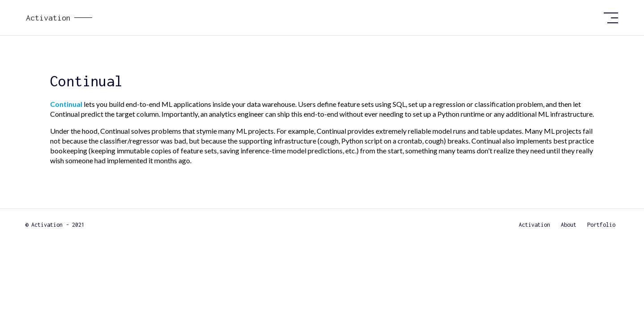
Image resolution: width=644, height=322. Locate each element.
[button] (611, 18)
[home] (311, 18)
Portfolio (601, 225)
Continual (66, 104)
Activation (534, 225)
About (569, 225)
